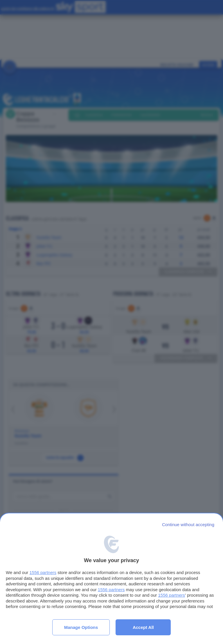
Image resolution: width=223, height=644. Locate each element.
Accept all (143, 627)
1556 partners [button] (43, 572)
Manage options (81, 627)
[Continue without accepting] (188, 525)
